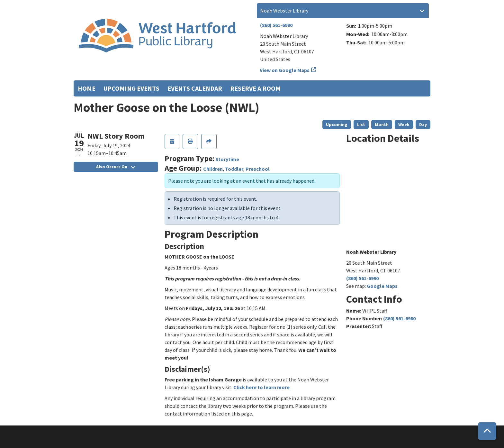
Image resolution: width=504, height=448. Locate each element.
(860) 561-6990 (276, 25)
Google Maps (382, 286)
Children (213, 169)
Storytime (227, 159)
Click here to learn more (261, 387)
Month (382, 124)
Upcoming (337, 124)
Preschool (258, 169)
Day (423, 124)
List (361, 124)
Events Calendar (195, 88)
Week (404, 124)
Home (87, 88)
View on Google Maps (285, 70)
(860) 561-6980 (399, 318)
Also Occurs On (116, 167)
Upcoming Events (131, 88)
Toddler (234, 169)
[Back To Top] (487, 431)
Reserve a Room (255, 88)
